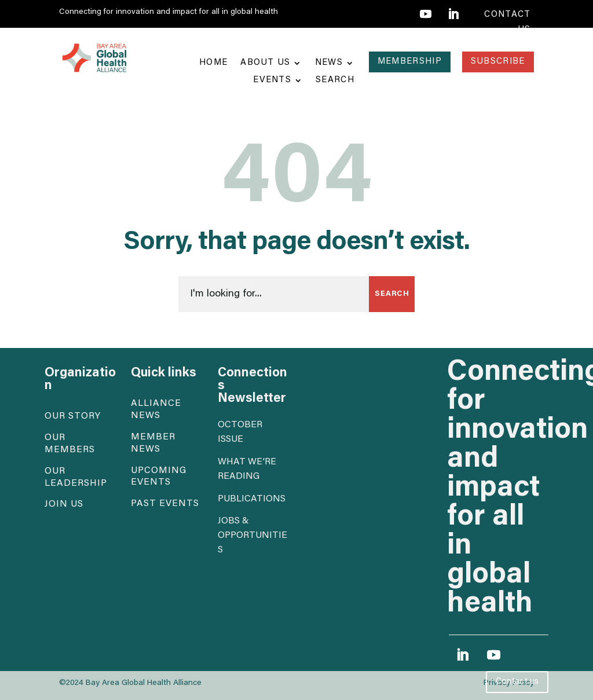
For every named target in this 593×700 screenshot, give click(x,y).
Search (335, 80)
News (329, 63)
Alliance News (156, 410)
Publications (252, 499)
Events (272, 80)
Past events (165, 504)
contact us (507, 22)
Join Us (64, 504)
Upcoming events (159, 477)
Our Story (73, 416)
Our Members (70, 444)
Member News (153, 443)
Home (213, 63)
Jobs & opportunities (252, 536)
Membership (410, 62)
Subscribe (498, 62)
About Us (265, 63)
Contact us (517, 682)
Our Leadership (76, 477)
